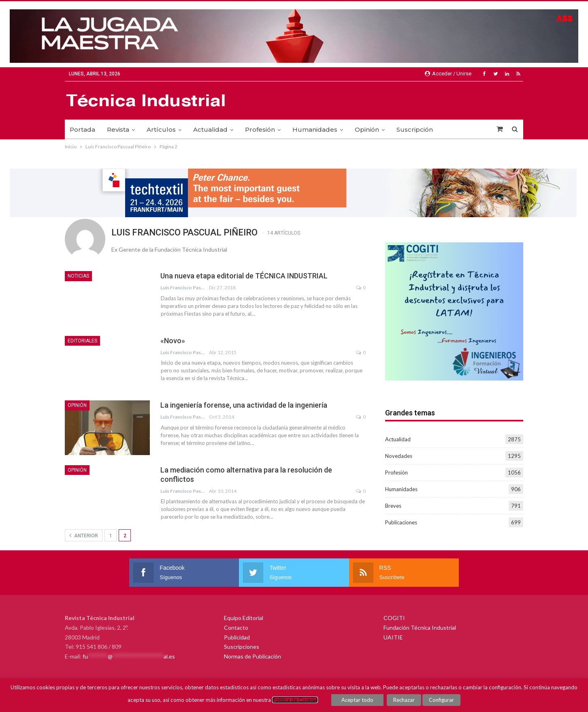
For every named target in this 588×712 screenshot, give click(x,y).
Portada (82, 129)
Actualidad (210, 129)
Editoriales (82, 341)
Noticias (78, 276)
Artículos (161, 129)
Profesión (260, 129)
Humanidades (315, 129)
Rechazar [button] (404, 700)
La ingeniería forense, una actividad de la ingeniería (244, 405)
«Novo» (173, 341)
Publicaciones (401, 522)
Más (451, 129)
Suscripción (415, 129)
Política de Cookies (295, 700)
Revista (118, 129)
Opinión (367, 129)
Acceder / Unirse (448, 74)
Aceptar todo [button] (357, 700)
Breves (393, 506)
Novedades (399, 456)
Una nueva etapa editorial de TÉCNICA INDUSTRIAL (244, 276)
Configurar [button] (441, 700)
